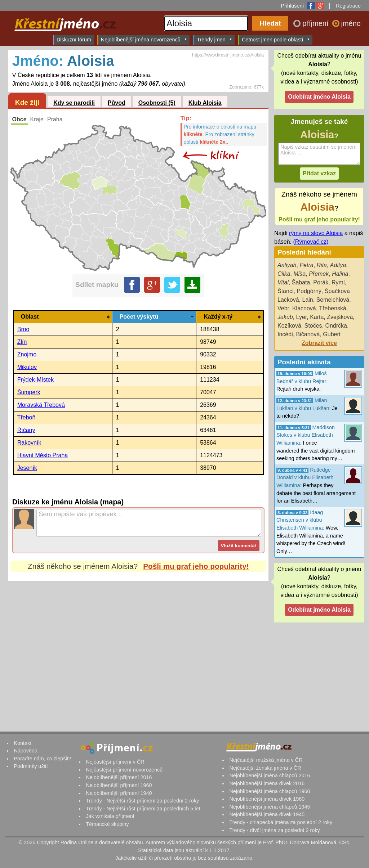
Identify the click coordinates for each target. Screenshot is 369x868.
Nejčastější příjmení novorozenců (124, 770)
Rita (322, 265)
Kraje (37, 119)
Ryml (338, 282)
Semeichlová (333, 300)
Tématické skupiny (107, 824)
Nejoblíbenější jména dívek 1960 (267, 799)
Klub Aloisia (205, 103)
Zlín (22, 342)
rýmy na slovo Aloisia (316, 233)
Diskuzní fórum (74, 40)
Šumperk (29, 392)
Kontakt (23, 743)
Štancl (285, 291)
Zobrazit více (319, 343)
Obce (19, 119)
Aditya (338, 265)
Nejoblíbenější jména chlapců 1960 (270, 791)
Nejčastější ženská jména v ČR (265, 768)
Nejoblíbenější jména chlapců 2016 (270, 775)
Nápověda (26, 751)
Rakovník (29, 443)
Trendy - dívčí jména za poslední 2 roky (274, 830)
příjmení (316, 23)
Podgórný (309, 291)
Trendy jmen (214, 39)
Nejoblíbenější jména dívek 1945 (267, 814)
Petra (306, 265)
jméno (351, 23)
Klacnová (304, 308)
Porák (321, 282)
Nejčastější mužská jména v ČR (266, 760)
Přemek (319, 274)
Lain (307, 300)
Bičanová (308, 334)
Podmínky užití (31, 766)
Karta (317, 317)
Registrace (348, 6)
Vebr (283, 308)
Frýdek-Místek (35, 380)
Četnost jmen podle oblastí (276, 39)
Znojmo (27, 354)
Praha (55, 119)
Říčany (26, 430)
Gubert (332, 334)
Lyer (302, 317)
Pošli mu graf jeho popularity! (196, 566)
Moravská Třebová (41, 405)
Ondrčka (336, 326)
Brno (23, 329)
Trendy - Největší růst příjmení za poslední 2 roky (142, 801)
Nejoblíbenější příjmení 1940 (119, 793)
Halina (340, 274)
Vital (283, 282)
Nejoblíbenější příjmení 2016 (119, 777)
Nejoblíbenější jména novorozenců (144, 39)
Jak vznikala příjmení (110, 816)
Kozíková (289, 326)
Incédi (285, 334)
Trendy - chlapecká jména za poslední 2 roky (281, 822)
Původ (117, 103)
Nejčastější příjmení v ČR (115, 762)
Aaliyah (287, 265)
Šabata (301, 282)
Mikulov (27, 367)
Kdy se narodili (74, 103)
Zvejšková (340, 317)
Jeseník (27, 468)
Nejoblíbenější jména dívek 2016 (267, 783)
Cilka (284, 274)
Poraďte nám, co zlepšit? (42, 759)
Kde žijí (27, 102)
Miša (299, 274)
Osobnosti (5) (157, 103)
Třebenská (333, 308)
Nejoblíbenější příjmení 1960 (119, 785)
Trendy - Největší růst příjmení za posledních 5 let (143, 809)
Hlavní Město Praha (43, 455)
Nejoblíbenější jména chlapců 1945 (270, 807)
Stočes (313, 326)
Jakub (285, 317)
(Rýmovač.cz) (311, 242)
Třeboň (26, 417)
